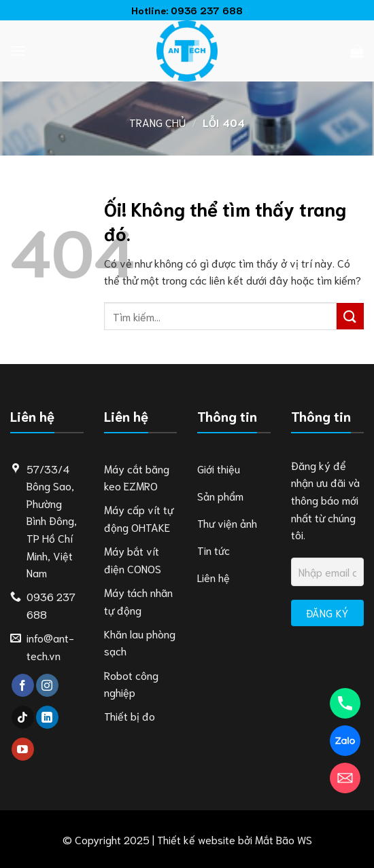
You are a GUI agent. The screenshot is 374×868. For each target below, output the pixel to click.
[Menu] (18, 51)
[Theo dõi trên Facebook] (23, 685)
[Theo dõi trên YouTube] (23, 749)
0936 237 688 (207, 10)
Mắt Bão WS (284, 839)
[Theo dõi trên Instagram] (47, 685)
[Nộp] (350, 316)
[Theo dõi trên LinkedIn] (47, 717)
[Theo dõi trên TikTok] (23, 717)
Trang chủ (157, 122)
